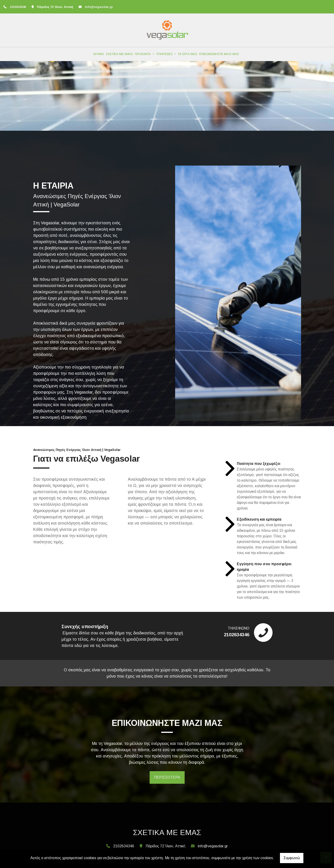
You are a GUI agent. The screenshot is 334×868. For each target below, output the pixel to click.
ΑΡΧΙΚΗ (98, 54)
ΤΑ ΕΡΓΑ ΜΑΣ (187, 54)
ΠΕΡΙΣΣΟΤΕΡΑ (167, 777)
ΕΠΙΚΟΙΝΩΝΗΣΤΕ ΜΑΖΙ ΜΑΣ (219, 54)
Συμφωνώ (292, 858)
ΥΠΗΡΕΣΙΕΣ (165, 54)
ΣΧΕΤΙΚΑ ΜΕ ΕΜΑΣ (119, 54)
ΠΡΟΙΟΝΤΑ (143, 54)
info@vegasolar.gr (99, 7)
